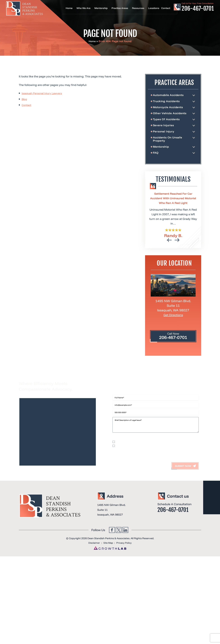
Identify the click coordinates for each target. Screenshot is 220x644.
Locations (154, 8)
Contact (166, 8)
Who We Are (83, 8)
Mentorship (101, 8)
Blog (25, 99)
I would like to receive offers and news (136, 467)
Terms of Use (150, 463)
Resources (138, 8)
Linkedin (126, 557)
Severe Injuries (165, 128)
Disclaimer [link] (93, 571)
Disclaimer (118, 463)
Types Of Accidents (169, 121)
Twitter (119, 557)
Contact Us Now (135, 389)
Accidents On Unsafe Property (170, 143)
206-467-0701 (198, 8)
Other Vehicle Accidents (172, 115)
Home (69, 8)
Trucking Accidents (169, 102)
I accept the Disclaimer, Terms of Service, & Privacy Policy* (147, 471)
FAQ (157, 157)
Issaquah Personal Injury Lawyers (44, 93)
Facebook (111, 557)
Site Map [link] (108, 571)
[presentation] (169, 245)
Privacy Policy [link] (125, 571)
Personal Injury (165, 134)
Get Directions (173, 320)
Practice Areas (120, 8)
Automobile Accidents (171, 95)
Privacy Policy (134, 463)
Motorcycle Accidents (170, 108)
